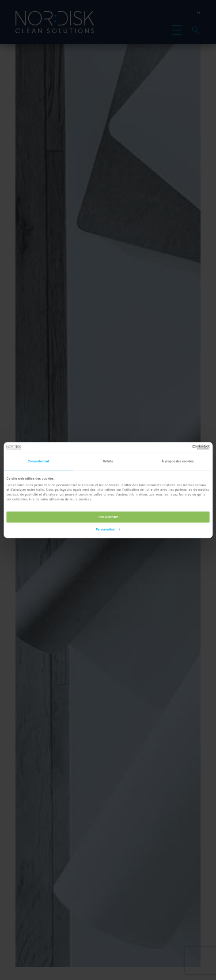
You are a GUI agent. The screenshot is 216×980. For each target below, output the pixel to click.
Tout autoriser (108, 517)
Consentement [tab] (38, 461)
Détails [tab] (108, 461)
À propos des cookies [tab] (178, 461)
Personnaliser (108, 529)
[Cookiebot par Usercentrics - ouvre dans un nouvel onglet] (171, 447)
